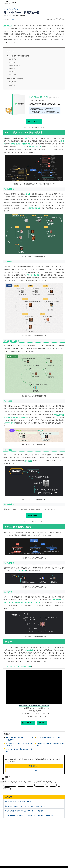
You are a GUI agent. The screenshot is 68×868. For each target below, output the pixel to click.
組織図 (14, 781)
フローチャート (8, 781)
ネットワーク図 (30, 785)
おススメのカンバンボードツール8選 (48, 738)
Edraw (13, 19)
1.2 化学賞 (12, 62)
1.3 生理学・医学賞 (14, 65)
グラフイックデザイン (40, 785)
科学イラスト (7, 789)
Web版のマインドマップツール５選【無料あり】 (50, 745)
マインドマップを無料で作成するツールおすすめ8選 (19, 745)
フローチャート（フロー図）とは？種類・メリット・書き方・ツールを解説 (29, 815)
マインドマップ (20, 781)
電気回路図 (39, 781)
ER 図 (59, 785)
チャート (53, 781)
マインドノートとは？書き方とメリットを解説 (19, 750)
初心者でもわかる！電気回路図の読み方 (18, 801)
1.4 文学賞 (12, 68)
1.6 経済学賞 (12, 75)
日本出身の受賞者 (15, 79)
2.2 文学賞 (12, 85)
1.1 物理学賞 (12, 59)
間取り (44, 781)
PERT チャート (53, 785)
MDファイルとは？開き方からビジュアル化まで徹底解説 (19, 739)
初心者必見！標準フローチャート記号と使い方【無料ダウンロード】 (27, 806)
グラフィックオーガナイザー (10, 785)
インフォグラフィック (30, 781)
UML (47, 785)
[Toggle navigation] (65, 2)
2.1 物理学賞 (12, 82)
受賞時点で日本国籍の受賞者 (18, 56)
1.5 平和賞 (12, 72)
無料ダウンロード (34, 121)
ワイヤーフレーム (21, 785)
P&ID (49, 781)
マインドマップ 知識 (11, 9)
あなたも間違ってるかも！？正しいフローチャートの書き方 (24, 811)
